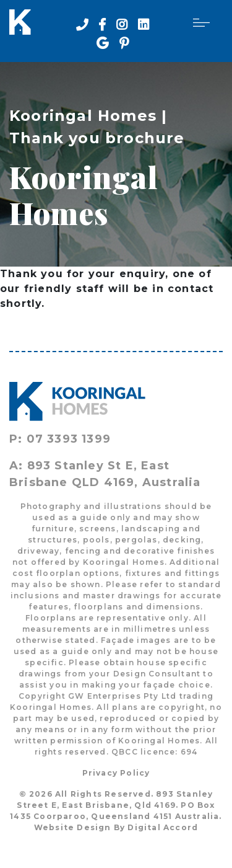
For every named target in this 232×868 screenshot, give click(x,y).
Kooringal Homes (83, 116)
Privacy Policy (116, 773)
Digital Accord (163, 827)
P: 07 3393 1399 (60, 439)
